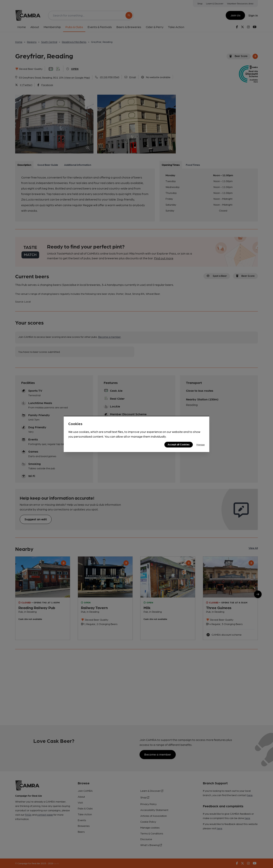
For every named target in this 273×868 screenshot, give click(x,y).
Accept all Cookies (179, 444)
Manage (201, 444)
